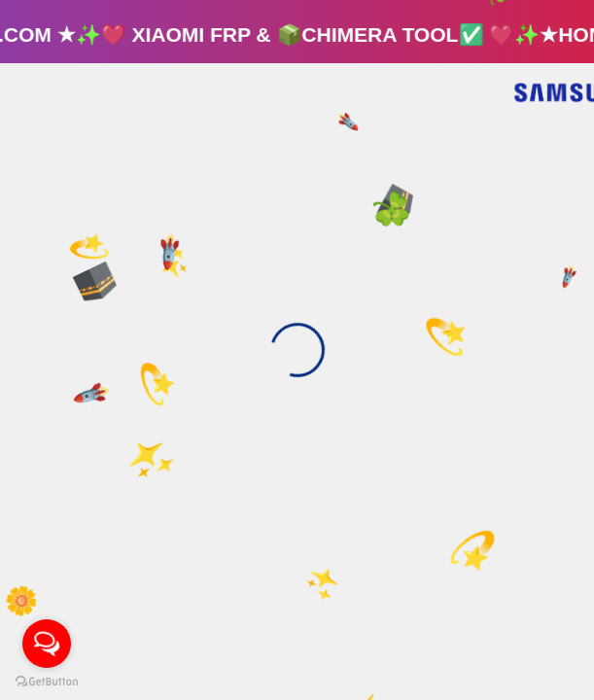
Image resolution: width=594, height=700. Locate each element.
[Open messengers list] (47, 644)
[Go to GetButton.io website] (47, 681)
